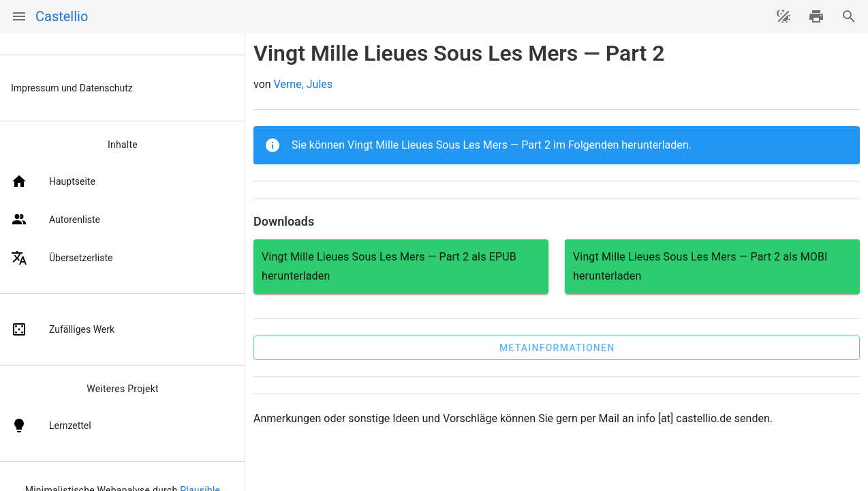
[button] (557, 348)
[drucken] (816, 16)
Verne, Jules (303, 84)
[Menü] (19, 16)
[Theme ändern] (784, 16)
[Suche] (849, 16)
